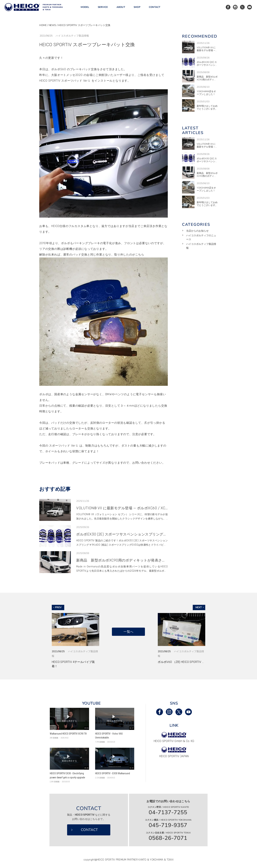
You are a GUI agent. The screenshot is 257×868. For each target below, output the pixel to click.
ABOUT (121, 9)
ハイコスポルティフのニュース (201, 237)
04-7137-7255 (168, 812)
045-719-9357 (168, 825)
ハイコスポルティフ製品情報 (201, 246)
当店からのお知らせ (197, 231)
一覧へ (128, 632)
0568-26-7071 (168, 838)
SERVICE (103, 9)
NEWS (52, 25)
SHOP (137, 9)
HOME (43, 25)
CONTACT (155, 9)
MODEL (85, 9)
